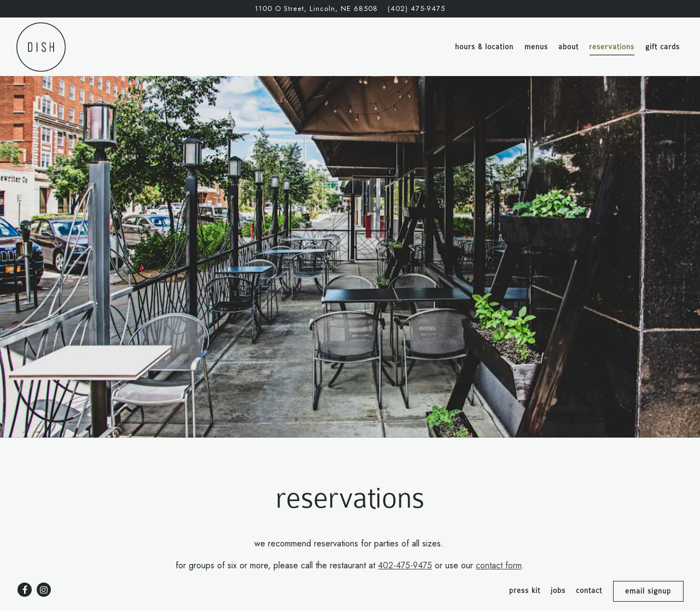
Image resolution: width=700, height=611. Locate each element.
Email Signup (648, 591)
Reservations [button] (612, 47)
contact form (499, 543)
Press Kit (525, 590)
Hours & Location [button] (484, 47)
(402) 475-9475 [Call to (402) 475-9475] (416, 8)
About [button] (568, 47)
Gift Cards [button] (663, 47)
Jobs (558, 590)
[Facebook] (25, 590)
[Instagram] (44, 590)
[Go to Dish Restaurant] (316, 8)
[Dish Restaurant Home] (41, 46)
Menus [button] (536, 47)
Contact (589, 590)
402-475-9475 (405, 543)
